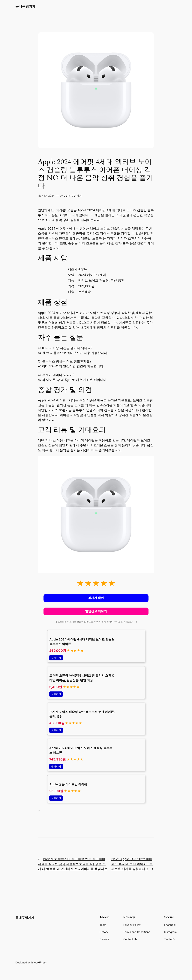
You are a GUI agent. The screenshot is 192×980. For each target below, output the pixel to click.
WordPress (40, 962)
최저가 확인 (96, 598)
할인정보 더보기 (96, 611)
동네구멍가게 (25, 6)
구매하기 (56, 658)
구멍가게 (76, 196)
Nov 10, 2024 (46, 196)
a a (66, 196)
